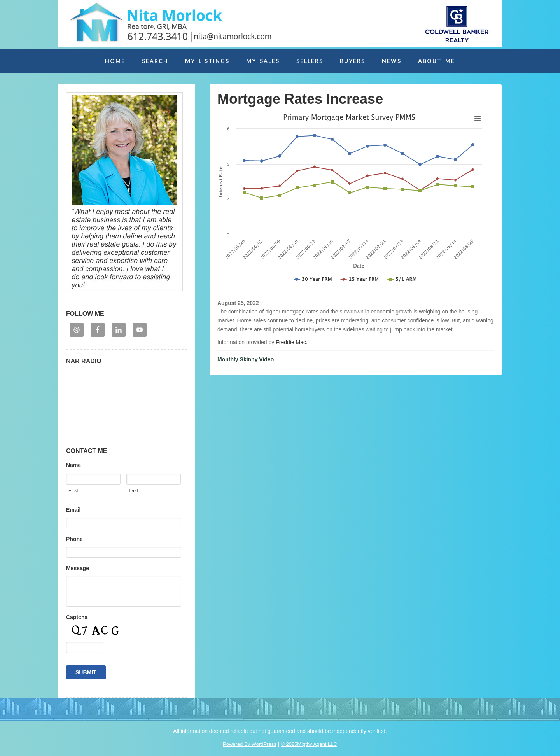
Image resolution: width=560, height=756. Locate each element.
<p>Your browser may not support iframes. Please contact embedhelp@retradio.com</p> (127, 399)
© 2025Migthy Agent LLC (309, 744)
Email (73, 510)
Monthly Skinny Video (246, 359)
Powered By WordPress (250, 744)
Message (78, 568)
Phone (74, 539)
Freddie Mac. (292, 342)
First (73, 490)
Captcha (77, 617)
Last (133, 490)
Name (73, 465)
